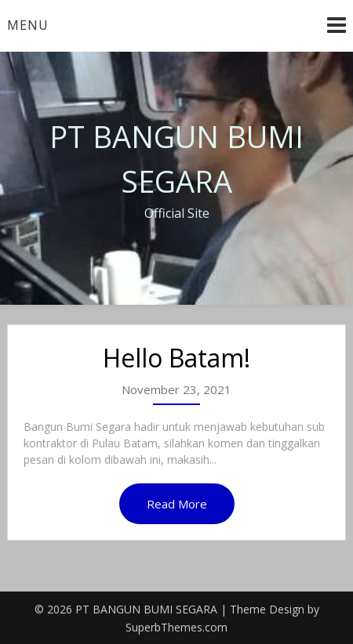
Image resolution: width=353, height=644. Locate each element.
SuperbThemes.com (176, 627)
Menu (28, 25)
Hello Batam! (176, 358)
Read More (177, 504)
